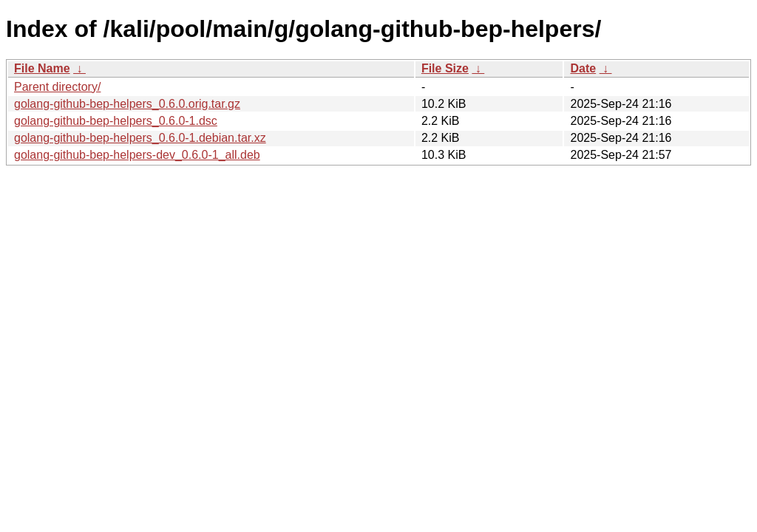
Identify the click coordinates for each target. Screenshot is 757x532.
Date (583, 68)
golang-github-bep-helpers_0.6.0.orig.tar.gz (127, 104)
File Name (42, 68)
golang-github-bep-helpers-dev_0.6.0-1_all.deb (137, 155)
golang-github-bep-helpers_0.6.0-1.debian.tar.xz (140, 138)
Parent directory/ (57, 87)
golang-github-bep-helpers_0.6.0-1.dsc (116, 121)
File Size (445, 68)
